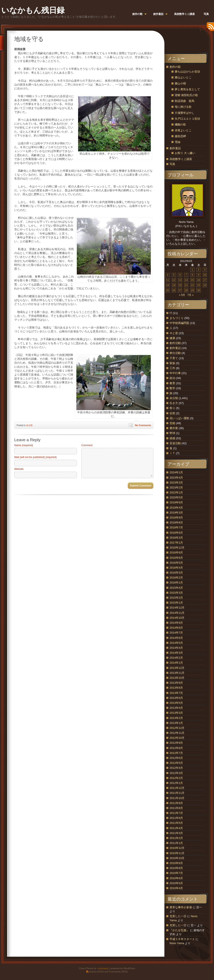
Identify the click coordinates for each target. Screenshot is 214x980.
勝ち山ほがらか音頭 (187, 72)
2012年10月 (177, 738)
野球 (172, 433)
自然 (172, 413)
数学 (172, 388)
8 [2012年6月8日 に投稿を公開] (192, 275)
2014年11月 (177, 613)
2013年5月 (176, 703)
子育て (174, 358)
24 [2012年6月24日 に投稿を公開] (205, 285)
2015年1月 (176, 603)
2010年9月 (176, 863)
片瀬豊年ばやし (185, 113)
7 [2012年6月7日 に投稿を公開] (186, 275)
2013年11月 (177, 673)
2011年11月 (177, 793)
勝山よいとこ (183, 77)
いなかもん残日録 (33, 10)
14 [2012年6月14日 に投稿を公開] (186, 280)
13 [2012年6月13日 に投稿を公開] (180, 280)
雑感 (172, 438)
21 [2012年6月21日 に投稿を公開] (186, 285)
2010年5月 (176, 883)
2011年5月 (176, 823)
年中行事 (175, 373)
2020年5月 (176, 497)
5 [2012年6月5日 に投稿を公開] (174, 275)
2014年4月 (176, 648)
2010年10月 (177, 858)
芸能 (172, 423)
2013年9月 (176, 683)
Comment (87, 445)
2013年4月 (176, 708)
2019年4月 (176, 508)
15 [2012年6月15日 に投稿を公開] (192, 280)
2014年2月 (176, 658)
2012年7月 (176, 753)
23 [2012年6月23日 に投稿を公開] (199, 285)
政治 (172, 378)
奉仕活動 (175, 353)
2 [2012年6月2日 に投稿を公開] (199, 270)
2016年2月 (176, 578)
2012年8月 (176, 748)
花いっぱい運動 (179, 418)
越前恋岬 (180, 136)
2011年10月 (177, 798)
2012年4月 (176, 768)
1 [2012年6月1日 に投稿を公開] (192, 270)
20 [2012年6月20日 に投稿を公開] (180, 285)
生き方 (174, 403)
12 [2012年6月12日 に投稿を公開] (174, 280)
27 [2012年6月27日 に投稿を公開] (180, 290)
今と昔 (174, 333)
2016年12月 (177, 548)
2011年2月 (176, 838)
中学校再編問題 (179, 323)
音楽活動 (175, 443)
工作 (172, 368)
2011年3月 (176, 833)
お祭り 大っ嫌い (185, 153)
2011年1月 (176, 843)
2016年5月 (176, 563)
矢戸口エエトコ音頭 (187, 119)
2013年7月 (176, 693)
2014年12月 (177, 608)
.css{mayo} (103, 968)
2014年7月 (176, 633)
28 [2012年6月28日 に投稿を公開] (186, 290)
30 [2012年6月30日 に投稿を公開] (199, 290)
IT (171, 313)
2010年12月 (177, 848)
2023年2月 (176, 488)
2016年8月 (176, 558)
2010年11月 (177, 853)
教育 (172, 383)
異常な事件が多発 (181, 907)
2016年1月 (176, 583)
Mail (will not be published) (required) (35, 457)
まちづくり (177, 318)
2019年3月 (176, 513)
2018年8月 (176, 523)
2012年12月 (177, 728)
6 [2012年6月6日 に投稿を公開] (180, 275)
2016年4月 (176, 568)
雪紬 (178, 142)
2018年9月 (176, 518)
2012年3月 (176, 773)
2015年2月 (176, 598)
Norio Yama (177, 943)
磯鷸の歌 (180, 124)
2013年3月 (176, 713)
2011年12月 (177, 788)
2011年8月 (176, 808)
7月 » (191, 295)
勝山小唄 (180, 83)
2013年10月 (177, 678)
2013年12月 (177, 668)
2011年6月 (176, 818)
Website (19, 469)
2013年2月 (176, 718)
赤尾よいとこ (183, 130)
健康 (172, 338)
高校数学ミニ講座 (181, 159)
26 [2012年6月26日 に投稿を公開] (174, 290)
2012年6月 (176, 758)
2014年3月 (176, 653)
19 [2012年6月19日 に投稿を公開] (174, 285)
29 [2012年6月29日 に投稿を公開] (192, 290)
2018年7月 (176, 527)
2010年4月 (176, 888)
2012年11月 (177, 733)
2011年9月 (176, 803)
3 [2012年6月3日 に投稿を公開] (205, 270)
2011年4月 (176, 828)
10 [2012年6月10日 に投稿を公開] (205, 275)
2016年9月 (176, 553)
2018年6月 (176, 533)
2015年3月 (176, 593)
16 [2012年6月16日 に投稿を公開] (199, 280)
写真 (172, 164)
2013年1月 (176, 723)
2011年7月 (176, 813)
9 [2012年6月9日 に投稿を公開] (199, 275)
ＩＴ (172, 453)
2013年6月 (176, 698)
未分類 (29, 425)
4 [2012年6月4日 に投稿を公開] (168, 275)
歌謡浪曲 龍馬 (185, 101)
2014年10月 (177, 618)
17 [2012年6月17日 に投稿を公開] (205, 280)
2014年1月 (176, 663)
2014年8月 (176, 628)
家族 (172, 363)
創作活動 (175, 343)
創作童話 (175, 148)
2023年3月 (176, 483)
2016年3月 (176, 573)
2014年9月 (176, 623)
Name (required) (24, 445)
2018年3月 (176, 538)
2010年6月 (176, 878)
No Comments (143, 425)
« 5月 (182, 295)
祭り (172, 408)
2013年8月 (176, 688)
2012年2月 (176, 778)
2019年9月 (176, 502)
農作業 (174, 428)
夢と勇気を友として (187, 89)
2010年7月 (176, 873)
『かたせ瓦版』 (179, 930)
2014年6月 (176, 638)
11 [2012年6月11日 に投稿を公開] (168, 280)
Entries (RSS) (97, 972)
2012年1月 (176, 783)
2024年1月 (176, 472)
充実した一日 (178, 916)
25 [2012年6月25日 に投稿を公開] (168, 290)
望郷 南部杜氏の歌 (186, 95)
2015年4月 (176, 588)
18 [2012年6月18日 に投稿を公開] (168, 285)
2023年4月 (176, 478)
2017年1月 (176, 543)
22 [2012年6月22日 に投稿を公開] (192, 285)
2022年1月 (176, 492)
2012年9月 (176, 743)
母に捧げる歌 (183, 107)
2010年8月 (176, 868)
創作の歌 (175, 67)
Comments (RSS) (118, 972)
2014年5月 (176, 643)
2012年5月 (176, 763)
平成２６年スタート (182, 939)
